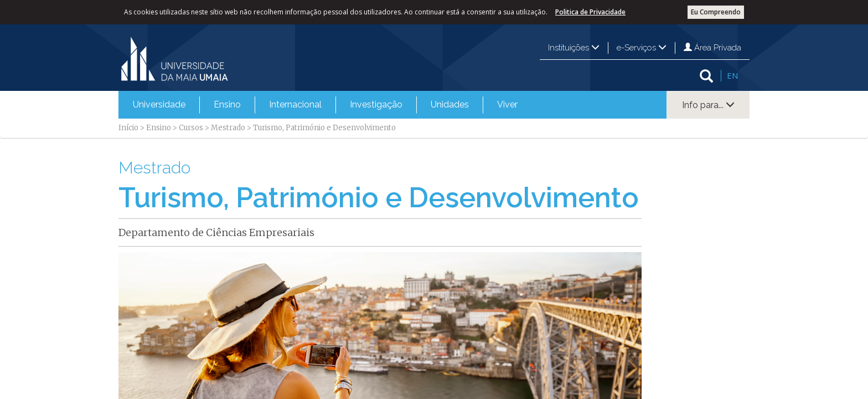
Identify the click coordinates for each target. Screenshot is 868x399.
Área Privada (712, 48)
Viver (507, 104)
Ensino (227, 104)
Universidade (159, 104)
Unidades (450, 104)
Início (128, 128)
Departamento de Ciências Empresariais (216, 232)
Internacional (295, 104)
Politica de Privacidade (590, 12)
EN (732, 75)
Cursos (191, 128)
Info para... (708, 105)
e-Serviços (642, 48)
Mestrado (228, 128)
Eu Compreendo (716, 12)
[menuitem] (159, 105)
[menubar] (325, 105)
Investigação (376, 104)
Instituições (574, 48)
